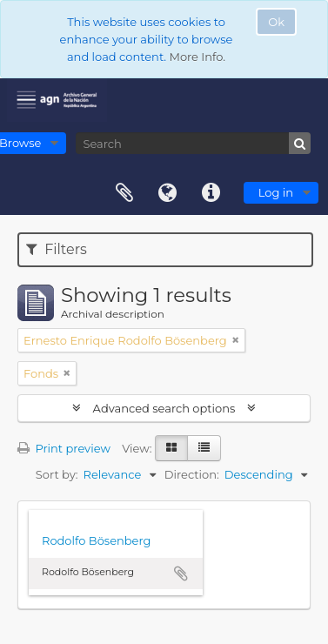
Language (168, 193)
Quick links (211, 193)
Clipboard (124, 193)
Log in (276, 192)
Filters (57, 249)
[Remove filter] (236, 340)
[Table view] (204, 448)
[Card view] (171, 448)
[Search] (193, 143)
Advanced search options (164, 408)
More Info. (197, 57)
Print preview (64, 448)
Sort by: (57, 474)
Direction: (192, 474)
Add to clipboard (181, 574)
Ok (276, 22)
